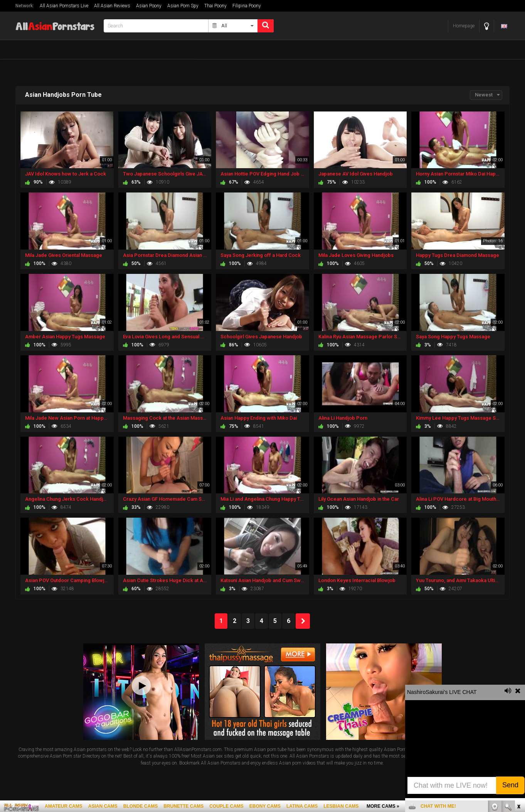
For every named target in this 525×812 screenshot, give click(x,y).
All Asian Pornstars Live (64, 6)
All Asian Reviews (112, 6)
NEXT (303, 621)
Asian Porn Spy (183, 6)
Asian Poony (149, 6)
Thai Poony (215, 6)
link (518, 691)
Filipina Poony (247, 6)
